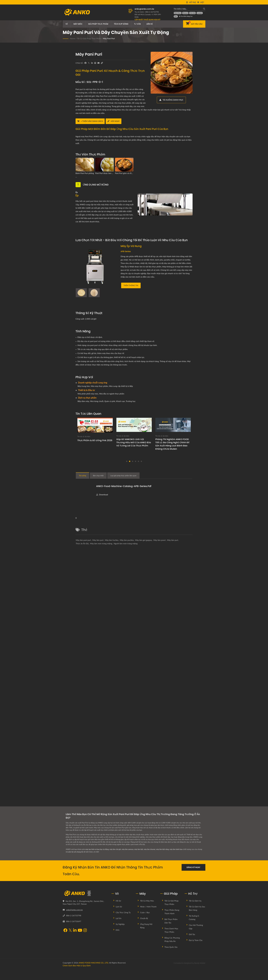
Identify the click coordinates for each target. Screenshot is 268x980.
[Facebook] (85, 63)
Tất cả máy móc (147, 901)
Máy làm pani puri (83, 541)
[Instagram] (85, 931)
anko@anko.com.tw (144, 9)
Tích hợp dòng (121, 24)
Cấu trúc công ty (123, 913)
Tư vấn (137, 24)
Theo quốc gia (171, 947)
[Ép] (165, 205)
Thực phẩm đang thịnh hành (172, 912)
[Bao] (176, 16)
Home (73, 38)
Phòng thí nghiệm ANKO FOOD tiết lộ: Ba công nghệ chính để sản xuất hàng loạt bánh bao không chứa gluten (173, 444)
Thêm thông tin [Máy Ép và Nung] (131, 286)
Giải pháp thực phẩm (98, 24)
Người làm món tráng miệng (126, 544)
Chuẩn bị (144, 919)
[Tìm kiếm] (204, 9)
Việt (202, 2)
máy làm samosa (129, 850)
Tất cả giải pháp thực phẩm (89, 38)
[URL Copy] (102, 63)
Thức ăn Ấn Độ (82, 544)
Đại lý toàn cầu (196, 941)
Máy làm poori (160, 541)
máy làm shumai (152, 850)
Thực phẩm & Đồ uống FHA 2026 (95, 441)
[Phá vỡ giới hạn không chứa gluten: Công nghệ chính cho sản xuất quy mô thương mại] (173, 425)
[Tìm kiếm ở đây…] (188, 9)
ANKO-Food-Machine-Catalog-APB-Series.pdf (126, 487)
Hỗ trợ (192, 2)
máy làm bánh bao (180, 850)
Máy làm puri (98, 541)
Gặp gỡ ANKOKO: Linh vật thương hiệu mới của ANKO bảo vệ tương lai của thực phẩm (134, 443)
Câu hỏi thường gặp (196, 927)
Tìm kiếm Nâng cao (186, 16)
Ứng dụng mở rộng (146, 926)
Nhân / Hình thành (148, 907)
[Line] (95, 63)
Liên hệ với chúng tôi (81, 852)
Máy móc (78, 24)
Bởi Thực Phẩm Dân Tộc (171, 921)
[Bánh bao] (178, 13)
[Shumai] (185, 13)
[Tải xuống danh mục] (171, 100)
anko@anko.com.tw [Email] (74, 910)
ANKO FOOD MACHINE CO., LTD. (94, 963)
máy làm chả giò (117, 850)
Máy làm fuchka (112, 541)
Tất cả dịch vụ (195, 901)
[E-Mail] (98, 63)
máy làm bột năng (165, 850)
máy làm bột (141, 850)
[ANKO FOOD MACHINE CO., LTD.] (85, 894)
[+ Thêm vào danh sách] (90, 121)
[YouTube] (80, 931)
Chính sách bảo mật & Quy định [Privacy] (77, 966)
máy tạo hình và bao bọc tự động (97, 850)
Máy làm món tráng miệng (101, 544)
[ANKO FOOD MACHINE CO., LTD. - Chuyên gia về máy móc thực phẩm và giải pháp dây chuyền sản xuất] (77, 12)
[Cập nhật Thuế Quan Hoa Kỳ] (148, 20)
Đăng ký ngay (193, 868)
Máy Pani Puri (109, 38)
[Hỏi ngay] (115, 121)
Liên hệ (150, 24)
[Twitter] (89, 63)
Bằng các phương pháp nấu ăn (172, 940)
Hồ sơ (118, 901)
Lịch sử (119, 907)
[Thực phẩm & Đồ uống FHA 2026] (95, 426)
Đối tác (192, 935)
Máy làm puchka (127, 541)
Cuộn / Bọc (145, 913)
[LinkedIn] (92, 63)
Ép (77, 193)
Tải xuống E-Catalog (194, 918)
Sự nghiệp (120, 925)
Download (102, 495)
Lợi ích (119, 919)
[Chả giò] (192, 13)
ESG (118, 930)
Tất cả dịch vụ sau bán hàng (197, 909)
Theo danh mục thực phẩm (171, 931)
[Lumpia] (200, 13)
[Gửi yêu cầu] (194, 24)
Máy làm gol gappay (144, 541)
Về (67, 24)
